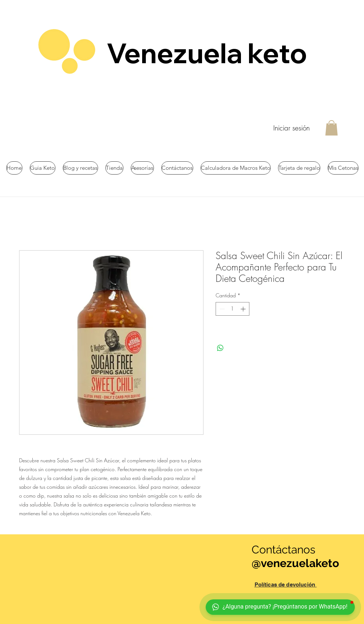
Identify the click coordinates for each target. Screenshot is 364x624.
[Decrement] (221, 309)
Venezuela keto (209, 53)
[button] (331, 128)
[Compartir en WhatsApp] (220, 348)
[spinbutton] (233, 309)
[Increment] (244, 309)
